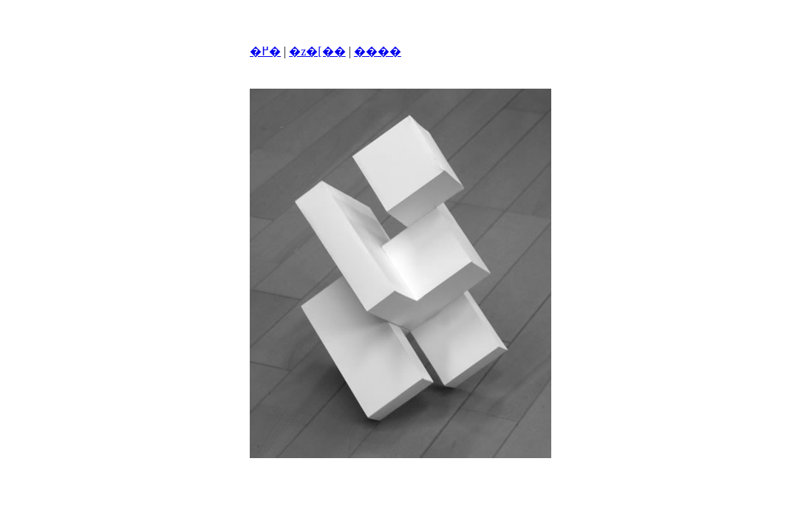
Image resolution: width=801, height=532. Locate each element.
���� (378, 51)
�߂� (265, 51)
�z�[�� (317, 51)
